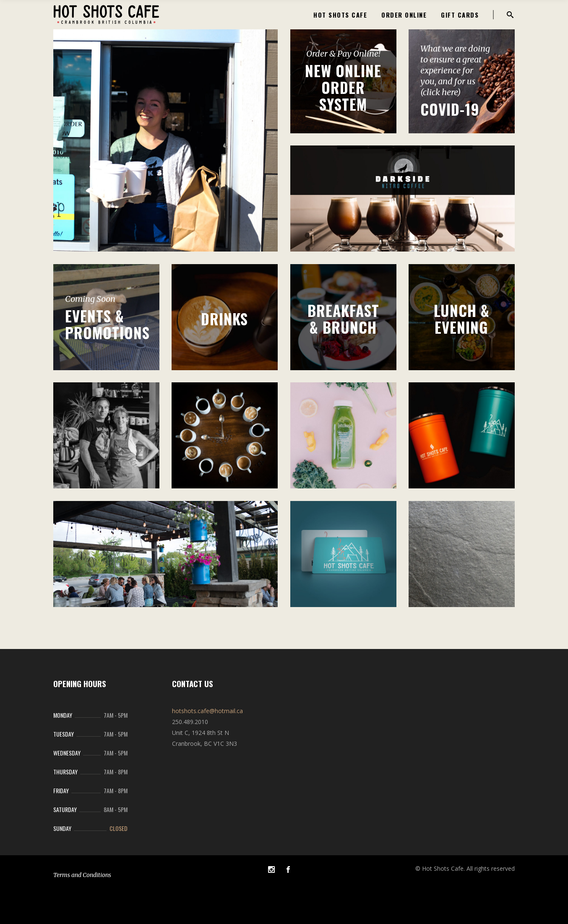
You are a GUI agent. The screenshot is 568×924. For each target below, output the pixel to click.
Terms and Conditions (82, 875)
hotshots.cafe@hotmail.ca (207, 711)
